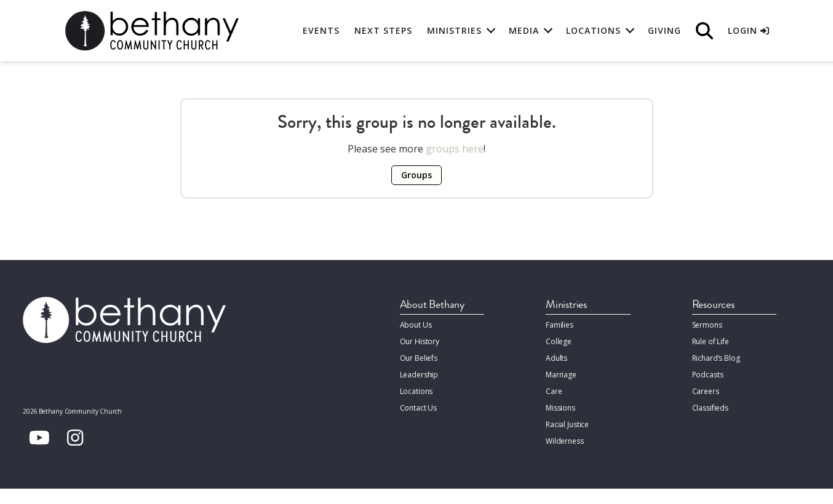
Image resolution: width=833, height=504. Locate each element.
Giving (664, 30)
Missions (560, 408)
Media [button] (524, 30)
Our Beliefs (419, 358)
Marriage (561, 375)
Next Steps (383, 30)
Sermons (707, 325)
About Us (416, 325)
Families (560, 325)
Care (554, 391)
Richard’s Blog (716, 358)
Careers (706, 391)
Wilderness (565, 441)
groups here (455, 149)
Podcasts (708, 375)
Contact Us (419, 408)
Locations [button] (593, 30)
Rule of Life (711, 341)
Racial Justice (567, 424)
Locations (416, 391)
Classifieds (711, 408)
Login (748, 30)
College (559, 341)
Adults (556, 358)
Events (321, 30)
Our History (420, 341)
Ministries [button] (454, 30)
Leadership (419, 375)
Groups (416, 175)
